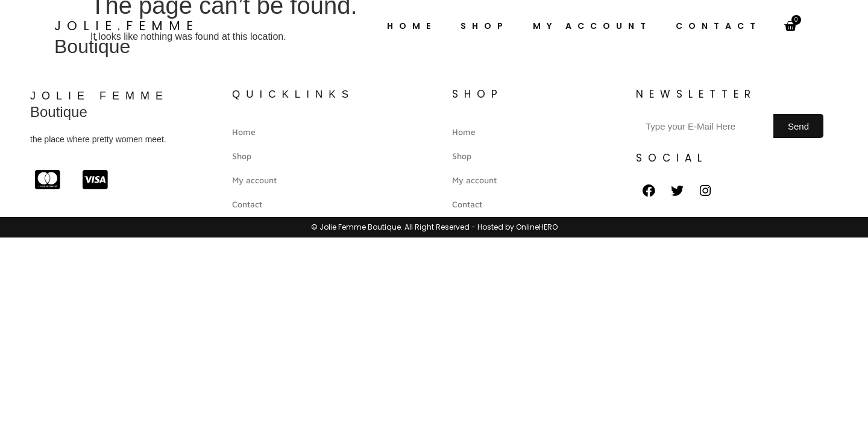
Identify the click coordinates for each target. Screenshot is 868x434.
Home (412, 26)
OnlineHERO (537, 227)
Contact (719, 26)
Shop (485, 26)
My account (592, 26)
